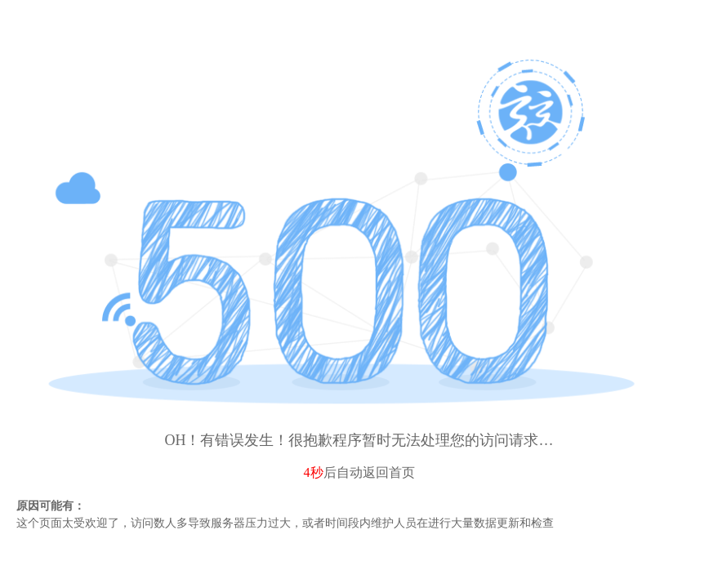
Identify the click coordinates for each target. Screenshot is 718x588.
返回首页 (389, 472)
